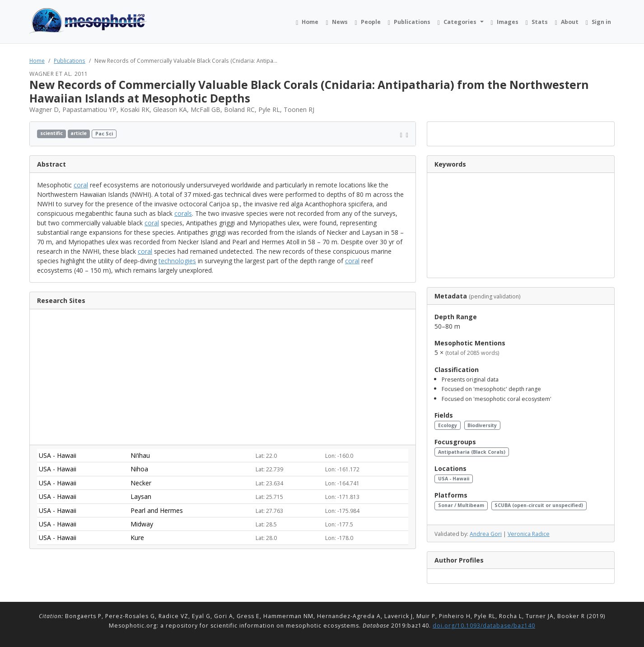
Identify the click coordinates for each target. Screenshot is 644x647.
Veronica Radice (529, 534)
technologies (177, 261)
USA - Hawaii (454, 479)
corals (183, 213)
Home (37, 61)
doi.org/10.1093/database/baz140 (484, 626)
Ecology (448, 425)
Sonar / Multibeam (461, 505)
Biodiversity (482, 425)
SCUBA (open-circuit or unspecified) (539, 505)
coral (81, 185)
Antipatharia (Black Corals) (472, 452)
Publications (70, 61)
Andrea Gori (486, 534)
